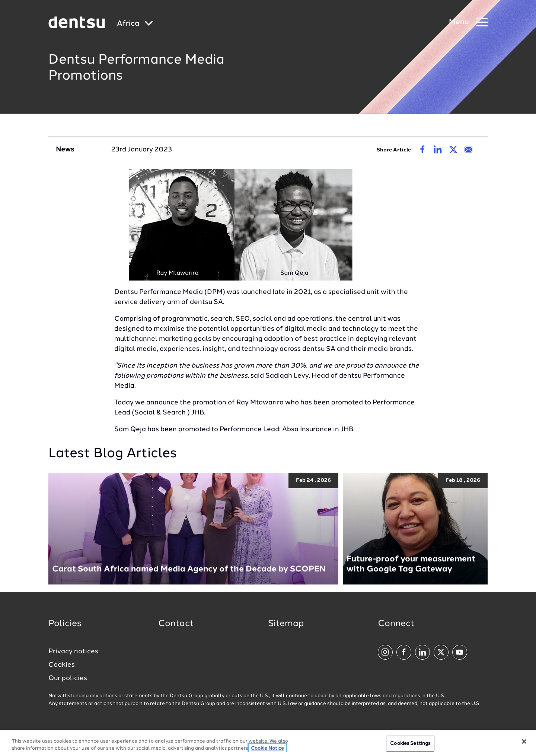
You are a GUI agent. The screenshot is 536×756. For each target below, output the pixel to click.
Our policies (68, 678)
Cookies (62, 665)
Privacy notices (73, 651)
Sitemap (286, 624)
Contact (176, 624)
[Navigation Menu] (468, 23)
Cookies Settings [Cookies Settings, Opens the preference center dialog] (410, 744)
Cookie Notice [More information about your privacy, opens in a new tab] (267, 749)
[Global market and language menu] (135, 24)
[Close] (524, 742)
